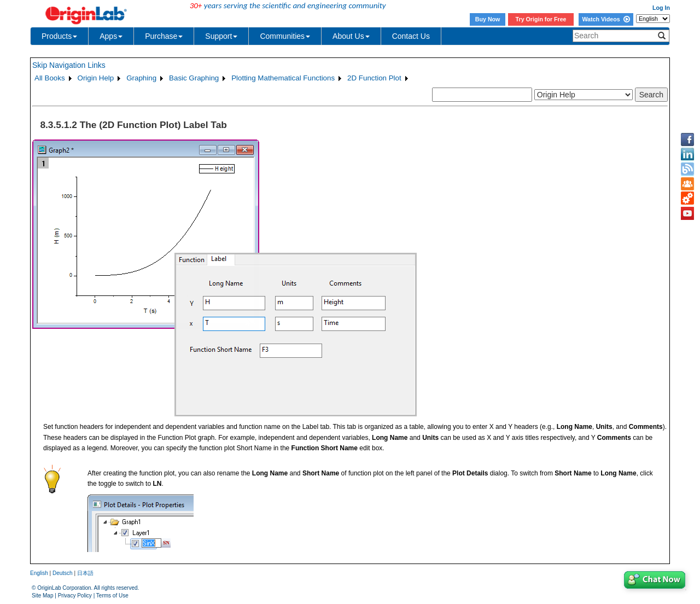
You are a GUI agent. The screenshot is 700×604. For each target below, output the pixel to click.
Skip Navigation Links (69, 65)
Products (59, 36)
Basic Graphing (194, 78)
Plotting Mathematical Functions (283, 78)
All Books (50, 78)
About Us (351, 36)
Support (221, 36)
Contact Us (411, 36)
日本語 (85, 573)
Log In (661, 8)
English (39, 573)
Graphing (141, 78)
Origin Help (96, 78)
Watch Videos (606, 19)
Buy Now (488, 19)
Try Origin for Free (541, 19)
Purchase (164, 36)
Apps (111, 36)
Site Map (42, 596)
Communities (285, 36)
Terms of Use (112, 596)
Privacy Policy (75, 596)
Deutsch (63, 573)
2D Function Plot (374, 78)
